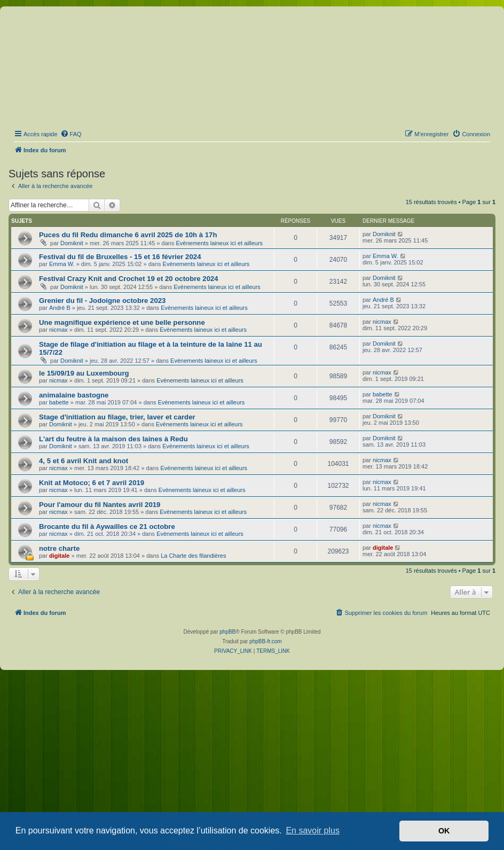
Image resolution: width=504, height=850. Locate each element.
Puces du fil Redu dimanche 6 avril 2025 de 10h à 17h (128, 235)
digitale (60, 556)
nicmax (58, 330)
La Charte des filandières (193, 556)
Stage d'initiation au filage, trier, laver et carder (117, 417)
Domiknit (72, 243)
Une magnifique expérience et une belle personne (122, 322)
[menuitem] (71, 134)
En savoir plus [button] (313, 830)
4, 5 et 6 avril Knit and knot (84, 461)
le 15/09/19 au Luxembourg (84, 373)
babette (59, 402)
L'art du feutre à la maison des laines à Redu (113, 439)
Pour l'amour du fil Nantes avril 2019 (100, 505)
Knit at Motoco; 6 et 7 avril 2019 (92, 483)
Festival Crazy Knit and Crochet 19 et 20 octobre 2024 (129, 279)
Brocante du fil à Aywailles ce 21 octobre (107, 527)
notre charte (59, 548)
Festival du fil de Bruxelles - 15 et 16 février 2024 (120, 257)
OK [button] (444, 831)
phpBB (227, 632)
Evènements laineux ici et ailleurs (219, 243)
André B (60, 308)
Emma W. (62, 264)
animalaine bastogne (74, 395)
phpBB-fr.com (266, 641)
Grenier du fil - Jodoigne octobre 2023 (102, 301)
